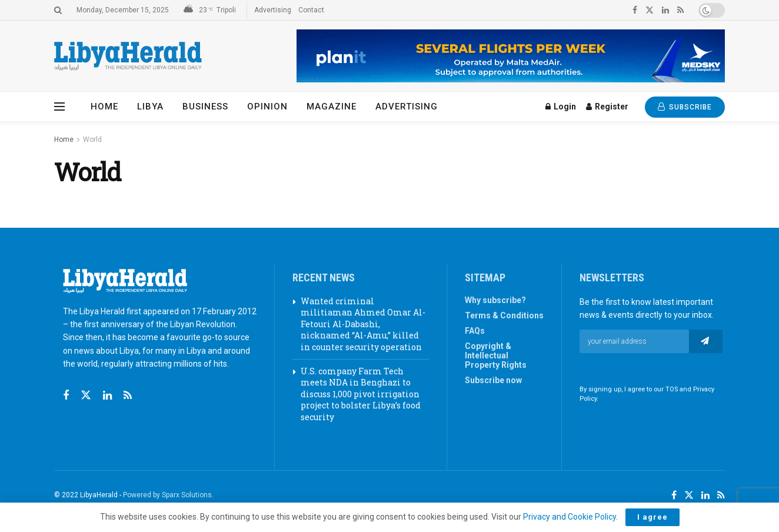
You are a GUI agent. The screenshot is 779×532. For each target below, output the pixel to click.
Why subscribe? (495, 300)
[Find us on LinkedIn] (705, 496)
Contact (311, 10)
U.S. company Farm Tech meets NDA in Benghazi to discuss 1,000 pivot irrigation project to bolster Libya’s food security (361, 394)
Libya (150, 107)
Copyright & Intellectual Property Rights (496, 355)
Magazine (332, 107)
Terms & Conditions (504, 315)
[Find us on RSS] (128, 396)
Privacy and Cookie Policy (570, 517)
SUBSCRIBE (685, 107)
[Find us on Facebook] (66, 396)
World (92, 139)
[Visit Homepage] (128, 56)
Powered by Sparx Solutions (167, 495)
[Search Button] (58, 10)
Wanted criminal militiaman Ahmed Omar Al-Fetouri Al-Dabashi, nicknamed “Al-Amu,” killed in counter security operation (363, 324)
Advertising (273, 10)
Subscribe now (493, 380)
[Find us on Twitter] (86, 395)
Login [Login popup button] (561, 107)
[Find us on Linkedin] (107, 396)
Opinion (267, 107)
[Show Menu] (59, 107)
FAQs (475, 331)
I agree (653, 517)
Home (104, 107)
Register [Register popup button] (607, 107)
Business (205, 107)
